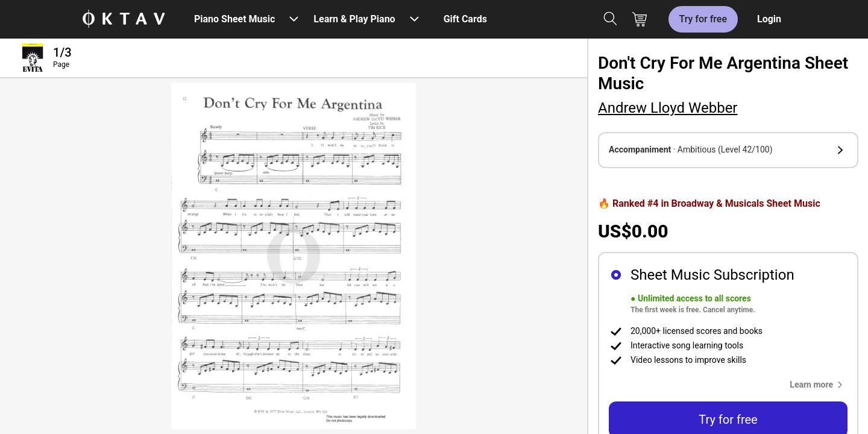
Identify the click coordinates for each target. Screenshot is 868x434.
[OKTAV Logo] (124, 20)
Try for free (703, 19)
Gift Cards (465, 19)
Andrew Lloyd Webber (668, 108)
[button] (728, 150)
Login (769, 19)
